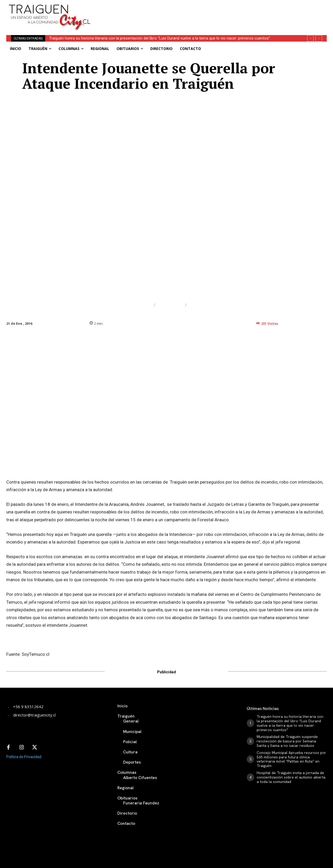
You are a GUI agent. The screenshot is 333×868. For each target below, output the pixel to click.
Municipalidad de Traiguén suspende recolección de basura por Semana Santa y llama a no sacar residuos (287, 741)
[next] (319, 38)
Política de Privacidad (24, 757)
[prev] (310, 38)
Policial (201, 305)
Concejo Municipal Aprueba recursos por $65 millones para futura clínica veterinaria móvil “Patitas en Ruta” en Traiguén (291, 759)
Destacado (135, 305)
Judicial (170, 305)
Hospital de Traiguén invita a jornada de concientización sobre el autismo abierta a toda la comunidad (291, 777)
